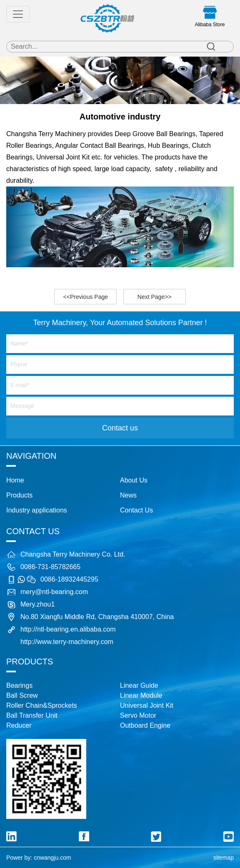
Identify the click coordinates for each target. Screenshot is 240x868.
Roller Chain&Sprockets (42, 705)
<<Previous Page (86, 297)
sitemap (224, 858)
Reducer (19, 725)
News (128, 495)
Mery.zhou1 (37, 604)
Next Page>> (155, 297)
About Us (134, 480)
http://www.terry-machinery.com (67, 642)
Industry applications (37, 510)
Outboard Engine (145, 725)
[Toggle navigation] (18, 14)
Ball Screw (22, 695)
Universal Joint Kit (147, 705)
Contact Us (136, 510)
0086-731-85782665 (50, 567)
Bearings (19, 685)
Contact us (120, 428)
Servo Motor (138, 715)
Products (19, 495)
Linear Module (141, 695)
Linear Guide (139, 685)
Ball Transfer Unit (32, 715)
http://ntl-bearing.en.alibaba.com (68, 629)
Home (15, 480)
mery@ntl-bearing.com (54, 592)
